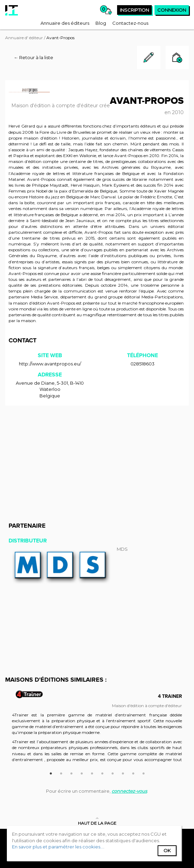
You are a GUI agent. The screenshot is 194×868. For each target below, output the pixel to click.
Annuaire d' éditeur (24, 38)
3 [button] (71, 772)
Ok (167, 850)
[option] (97, 730)
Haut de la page (97, 823)
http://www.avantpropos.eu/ (50, 364)
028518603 (142, 364)
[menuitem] (65, 23)
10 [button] (144, 772)
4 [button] (82, 772)
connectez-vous (129, 791)
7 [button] (113, 772)
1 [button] (51, 772)
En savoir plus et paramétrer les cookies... (58, 847)
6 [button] (102, 772)
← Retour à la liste (33, 57)
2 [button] (61, 772)
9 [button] (133, 772)
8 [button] (123, 772)
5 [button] (92, 772)
